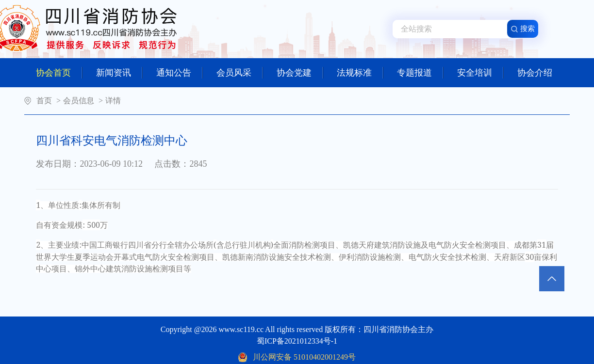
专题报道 (420, 73)
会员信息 (79, 101)
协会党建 (300, 73)
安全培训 (480, 73)
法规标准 (360, 73)
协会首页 (59, 73)
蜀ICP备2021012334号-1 (297, 341)
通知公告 (180, 73)
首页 (44, 101)
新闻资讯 (119, 73)
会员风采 (240, 73)
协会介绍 (535, 73)
